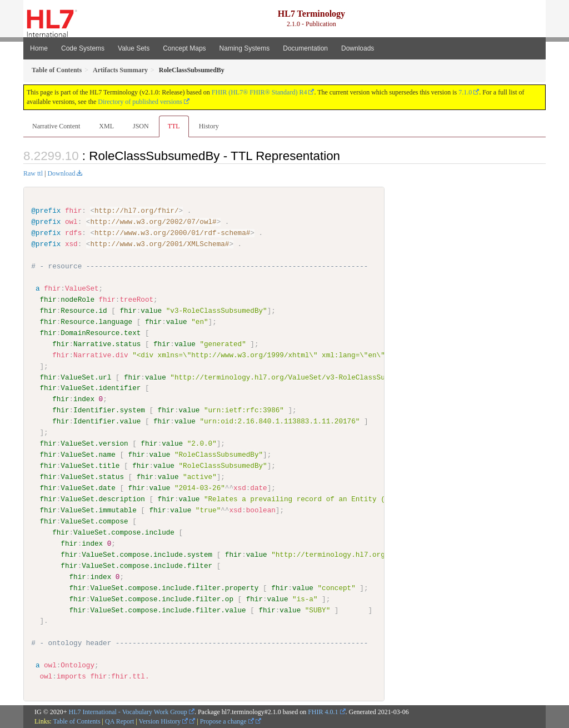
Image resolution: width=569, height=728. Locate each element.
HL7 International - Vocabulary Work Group (128, 711)
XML (106, 126)
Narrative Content (56, 126)
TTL (174, 126)
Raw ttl (33, 173)
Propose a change (227, 721)
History (209, 126)
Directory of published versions (140, 102)
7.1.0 (465, 92)
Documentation (305, 48)
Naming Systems (245, 48)
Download (61, 173)
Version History (164, 721)
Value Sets (134, 48)
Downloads (358, 48)
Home (39, 48)
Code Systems (83, 48)
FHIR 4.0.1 (323, 711)
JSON (141, 126)
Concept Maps (184, 48)
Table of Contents (76, 721)
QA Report (119, 721)
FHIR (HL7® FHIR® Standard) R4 (259, 92)
